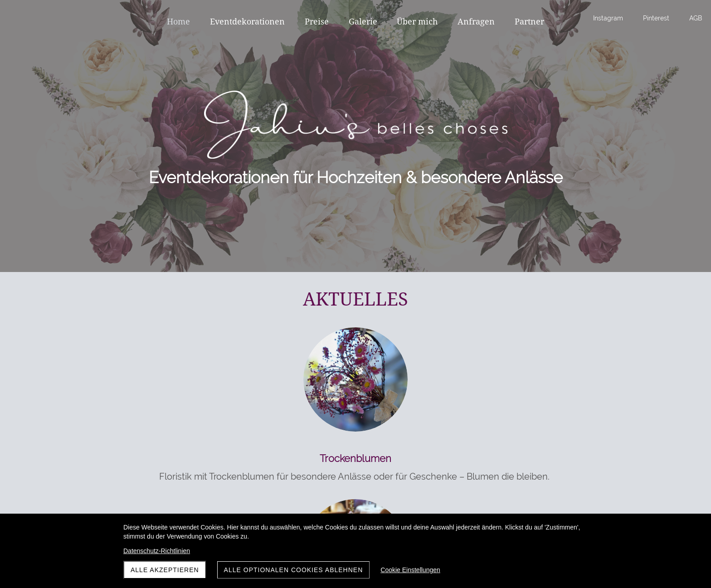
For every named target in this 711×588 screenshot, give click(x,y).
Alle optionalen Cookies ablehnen (294, 570)
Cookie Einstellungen (410, 570)
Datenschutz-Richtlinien (157, 551)
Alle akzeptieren (165, 570)
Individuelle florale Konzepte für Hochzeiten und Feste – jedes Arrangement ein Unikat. (353, 490)
